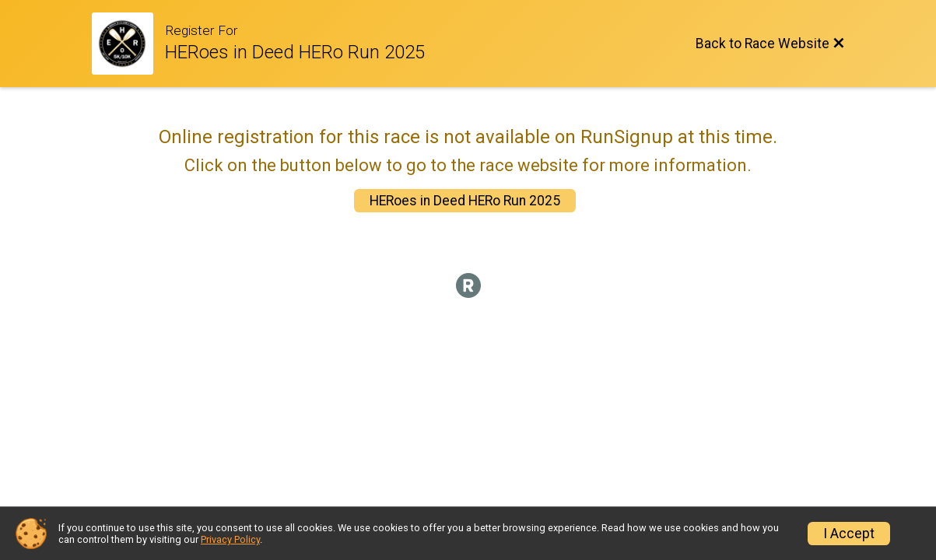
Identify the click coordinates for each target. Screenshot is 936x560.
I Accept (849, 534)
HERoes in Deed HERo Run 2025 (465, 201)
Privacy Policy (230, 539)
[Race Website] (129, 44)
